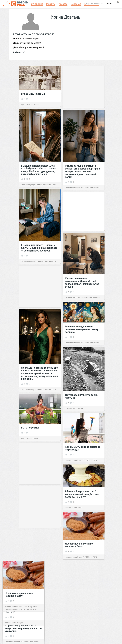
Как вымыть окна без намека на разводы (83, 448)
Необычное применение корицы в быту (79, 545)
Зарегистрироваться (95, 3)
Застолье (69, 508)
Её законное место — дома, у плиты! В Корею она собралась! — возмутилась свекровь (40, 248)
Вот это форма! (30, 428)
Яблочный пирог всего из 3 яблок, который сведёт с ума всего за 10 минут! (82, 494)
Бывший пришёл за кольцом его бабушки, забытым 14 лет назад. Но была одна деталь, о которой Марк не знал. (39, 170)
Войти (110, 3)
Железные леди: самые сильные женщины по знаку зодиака (82, 329)
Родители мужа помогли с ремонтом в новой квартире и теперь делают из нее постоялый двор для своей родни (82, 171)
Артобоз (24, 104)
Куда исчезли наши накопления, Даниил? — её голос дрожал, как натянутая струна (82, 282)
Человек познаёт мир (73, 460)
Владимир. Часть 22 (33, 94)
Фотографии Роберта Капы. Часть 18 (81, 396)
